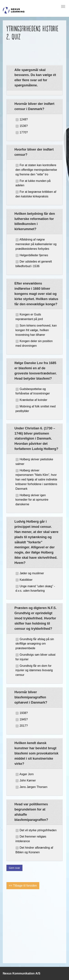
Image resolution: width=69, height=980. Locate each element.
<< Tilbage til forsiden (23, 886)
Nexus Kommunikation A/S (22, 973)
